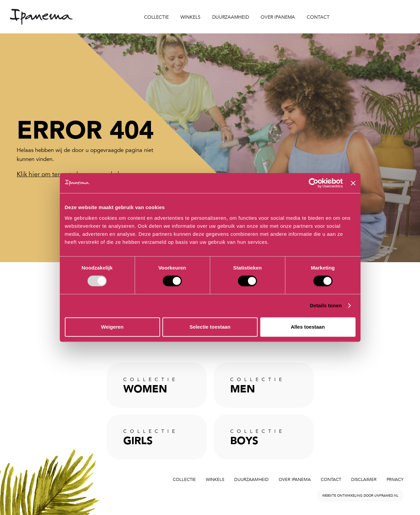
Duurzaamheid (231, 17)
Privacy (395, 480)
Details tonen (326, 305)
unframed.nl (386, 496)
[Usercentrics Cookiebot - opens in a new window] (314, 183)
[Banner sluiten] (353, 183)
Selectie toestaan (210, 327)
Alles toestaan (308, 327)
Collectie (156, 17)
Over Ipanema (278, 17)
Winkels (190, 17)
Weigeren (112, 327)
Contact (318, 17)
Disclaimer (364, 480)
